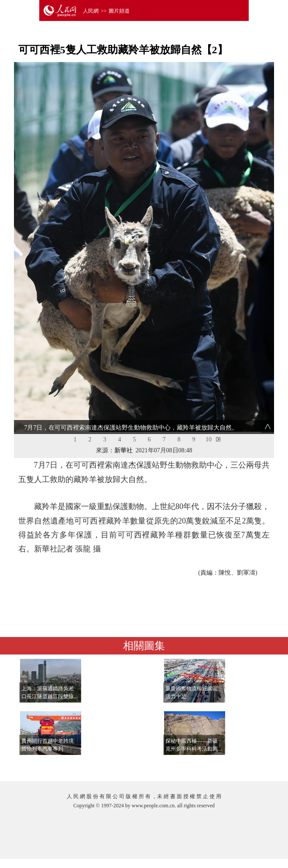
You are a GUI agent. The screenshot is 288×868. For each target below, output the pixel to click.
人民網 (91, 11)
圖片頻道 (119, 11)
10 (209, 439)
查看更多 (245, 766)
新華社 (123, 450)
